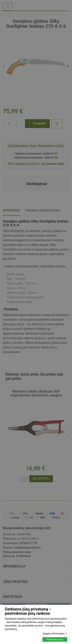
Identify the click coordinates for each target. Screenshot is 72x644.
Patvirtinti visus (55, 639)
